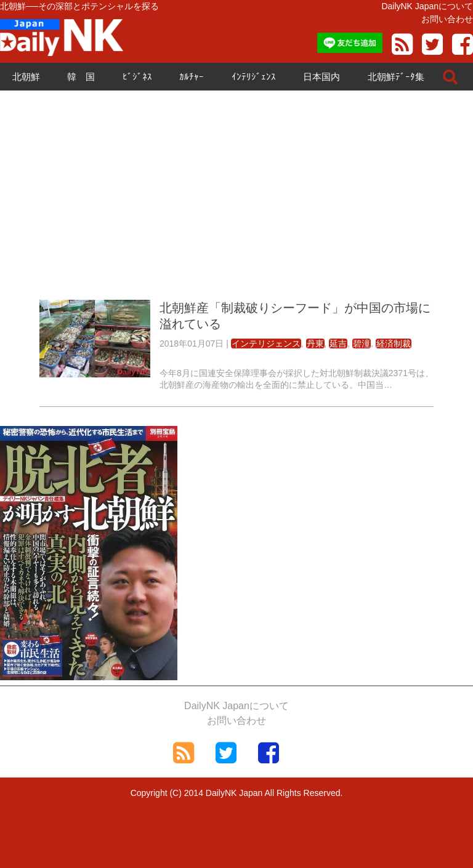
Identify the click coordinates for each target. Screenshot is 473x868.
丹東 (315, 344)
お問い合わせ (447, 19)
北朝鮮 (26, 77)
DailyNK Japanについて (427, 6)
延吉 (338, 344)
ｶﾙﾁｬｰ (192, 77)
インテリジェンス (266, 344)
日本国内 (321, 77)
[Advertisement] (236, 195)
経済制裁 (394, 344)
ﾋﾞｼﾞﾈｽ (137, 77)
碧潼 (362, 344)
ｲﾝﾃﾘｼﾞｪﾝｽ (254, 77)
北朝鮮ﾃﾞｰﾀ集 (396, 77)
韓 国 (81, 77)
